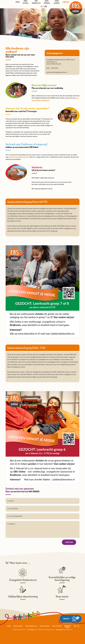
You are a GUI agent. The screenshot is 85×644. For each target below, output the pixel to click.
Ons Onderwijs (31, 625)
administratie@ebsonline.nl (18, 156)
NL (42, 6)
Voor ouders (57, 625)
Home (9, 625)
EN (46, 6)
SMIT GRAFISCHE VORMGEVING (41, 629)
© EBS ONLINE (17, 629)
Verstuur (69, 542)
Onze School (18, 625)
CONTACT (64, 613)
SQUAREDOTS (64, 629)
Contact (68, 625)
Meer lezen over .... (20, 562)
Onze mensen (44, 625)
